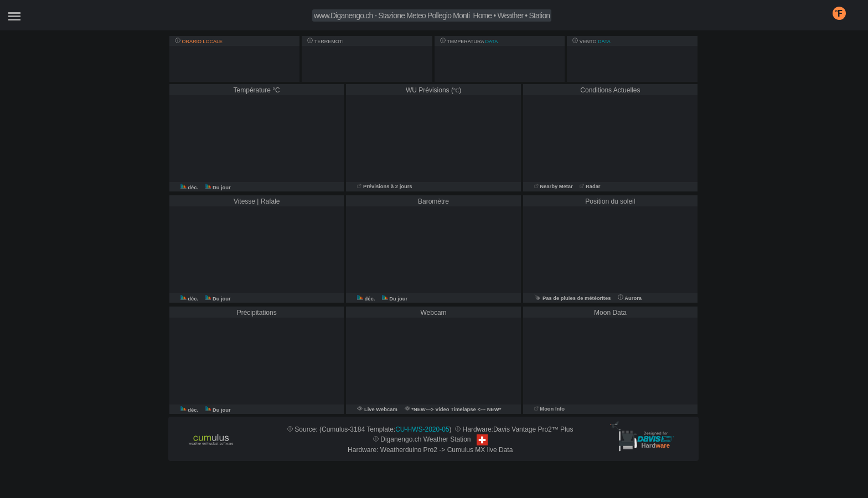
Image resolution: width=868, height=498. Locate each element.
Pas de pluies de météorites (573, 298)
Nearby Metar (554, 186)
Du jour (218, 188)
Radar (590, 186)
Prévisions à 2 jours (384, 186)
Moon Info (549, 409)
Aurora (630, 298)
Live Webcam (381, 409)
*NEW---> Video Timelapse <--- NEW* (453, 409)
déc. (190, 188)
